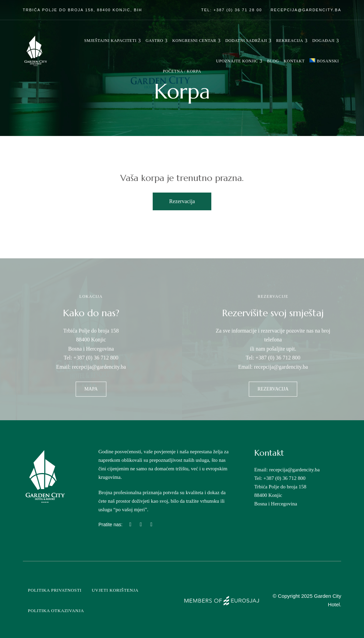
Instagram (130, 525)
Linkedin (151, 525)
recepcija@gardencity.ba (306, 10)
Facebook (141, 525)
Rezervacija (182, 201)
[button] (91, 395)
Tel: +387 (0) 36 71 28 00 (232, 10)
